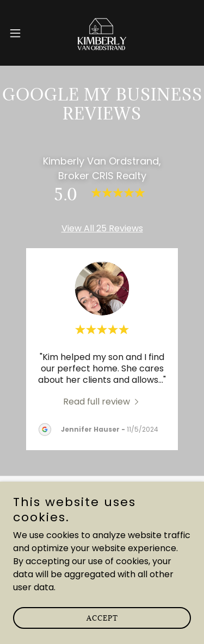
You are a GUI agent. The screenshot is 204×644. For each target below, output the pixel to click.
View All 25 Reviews (102, 228)
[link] (102, 33)
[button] (19, 33)
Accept (102, 618)
